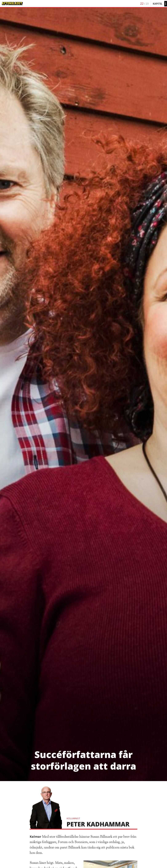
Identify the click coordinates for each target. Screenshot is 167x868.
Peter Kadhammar (98, 824)
